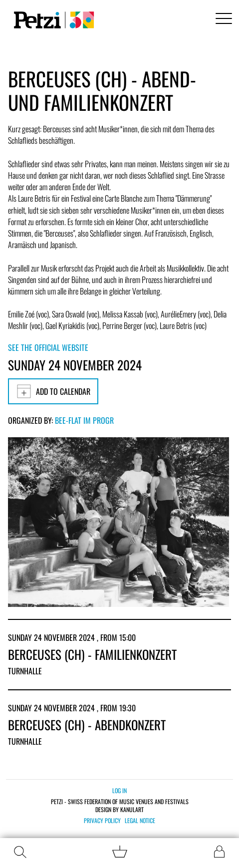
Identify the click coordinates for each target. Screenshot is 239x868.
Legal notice (140, 821)
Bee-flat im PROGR (84, 420)
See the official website (48, 347)
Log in (119, 790)
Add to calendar (53, 391)
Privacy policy (102, 821)
